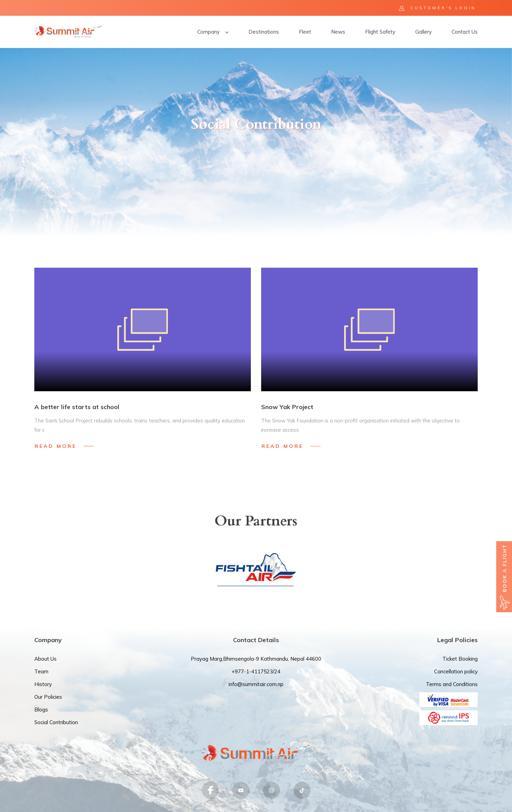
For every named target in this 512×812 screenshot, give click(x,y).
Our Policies (48, 697)
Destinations (264, 32)
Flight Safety (380, 32)
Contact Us (465, 32)
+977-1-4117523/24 (256, 671)
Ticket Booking (460, 659)
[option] (256, 142)
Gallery (423, 32)
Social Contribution (56, 722)
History (43, 684)
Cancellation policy (456, 671)
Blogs (41, 710)
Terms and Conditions (452, 684)
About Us (45, 659)
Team (41, 671)
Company (213, 32)
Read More (56, 446)
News (338, 32)
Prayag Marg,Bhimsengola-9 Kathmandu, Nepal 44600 (256, 659)
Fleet (305, 32)
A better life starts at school (77, 407)
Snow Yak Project (287, 407)
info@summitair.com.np (256, 684)
